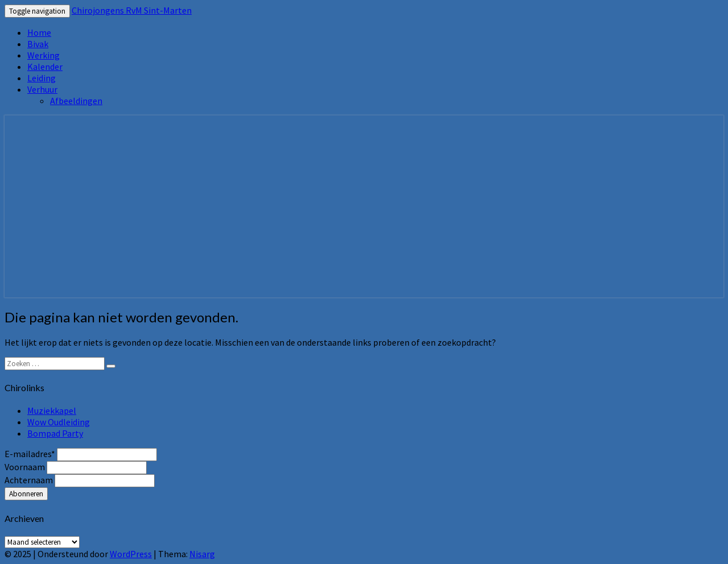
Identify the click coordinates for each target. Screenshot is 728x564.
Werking (44, 55)
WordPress (131, 554)
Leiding (42, 78)
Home (39, 32)
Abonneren (26, 494)
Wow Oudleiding (59, 422)
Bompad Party (55, 433)
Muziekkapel (52, 410)
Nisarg (202, 554)
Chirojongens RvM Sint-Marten (132, 10)
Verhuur (42, 89)
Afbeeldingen (76, 101)
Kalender (45, 67)
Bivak (38, 44)
